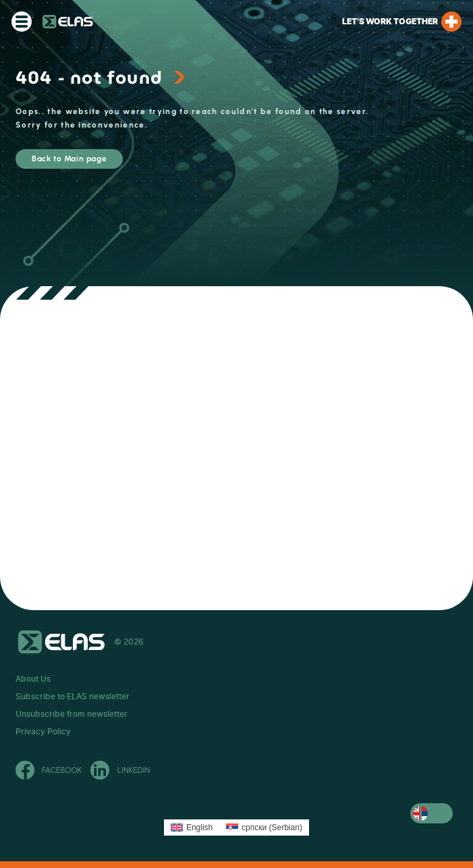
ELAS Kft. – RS (68, 22)
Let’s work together (402, 22)
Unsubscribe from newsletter (72, 714)
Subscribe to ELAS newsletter (73, 697)
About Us (33, 679)
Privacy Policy (43, 732)
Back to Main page (69, 159)
